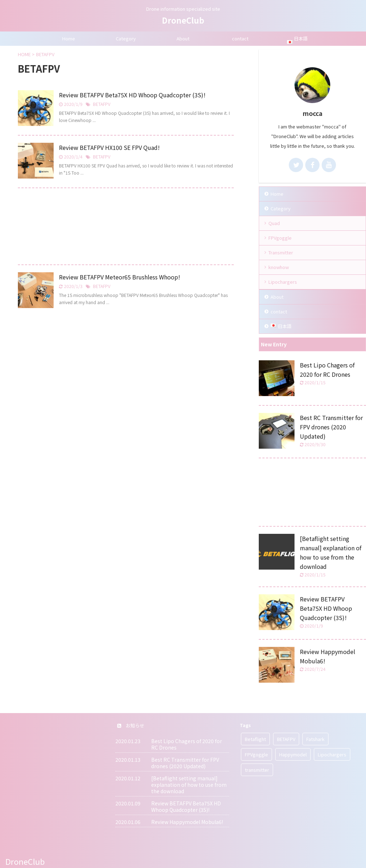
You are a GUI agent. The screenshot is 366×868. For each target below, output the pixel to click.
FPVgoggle (280, 238)
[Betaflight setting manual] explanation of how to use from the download (189, 785)
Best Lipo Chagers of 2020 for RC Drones (187, 744)
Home (69, 38)
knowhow (279, 267)
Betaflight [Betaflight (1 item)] (255, 739)
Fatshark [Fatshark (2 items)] (315, 739)
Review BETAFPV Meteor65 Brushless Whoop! (120, 277)
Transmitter (281, 252)
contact (240, 38)
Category (126, 38)
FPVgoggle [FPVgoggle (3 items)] (256, 754)
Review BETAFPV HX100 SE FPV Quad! (109, 147)
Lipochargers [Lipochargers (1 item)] (332, 754)
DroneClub (183, 20)
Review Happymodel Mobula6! (187, 822)
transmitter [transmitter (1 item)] (257, 770)
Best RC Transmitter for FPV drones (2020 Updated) (331, 427)
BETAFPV (102, 104)
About (183, 38)
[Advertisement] (126, 228)
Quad (274, 223)
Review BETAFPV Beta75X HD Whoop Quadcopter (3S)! (132, 95)
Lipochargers (283, 282)
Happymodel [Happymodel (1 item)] (293, 754)
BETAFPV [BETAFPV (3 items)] (286, 739)
